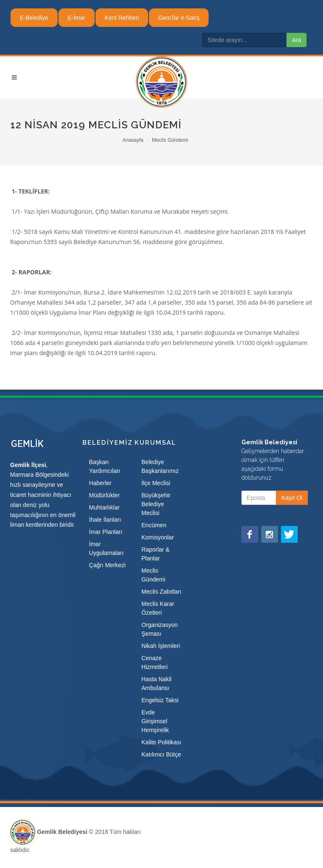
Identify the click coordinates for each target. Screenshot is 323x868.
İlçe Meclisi (156, 483)
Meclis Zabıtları (161, 592)
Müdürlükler (105, 495)
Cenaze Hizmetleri (154, 662)
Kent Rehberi (122, 18)
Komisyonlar (158, 537)
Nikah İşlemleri (161, 646)
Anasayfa (133, 140)
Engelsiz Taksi (160, 700)
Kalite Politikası (161, 742)
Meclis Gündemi (170, 140)
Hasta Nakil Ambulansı (156, 684)
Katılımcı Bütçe (161, 754)
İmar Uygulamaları (106, 548)
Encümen (154, 525)
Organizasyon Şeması (159, 629)
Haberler (101, 483)
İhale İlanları (105, 520)
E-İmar (77, 18)
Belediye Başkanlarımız (160, 466)
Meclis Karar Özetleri (158, 608)
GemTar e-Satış (179, 18)
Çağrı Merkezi (107, 565)
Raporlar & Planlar (155, 554)
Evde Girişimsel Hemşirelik (155, 721)
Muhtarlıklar (105, 507)
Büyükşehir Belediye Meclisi (156, 504)
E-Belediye (34, 18)
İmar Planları (106, 532)
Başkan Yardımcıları (105, 466)
